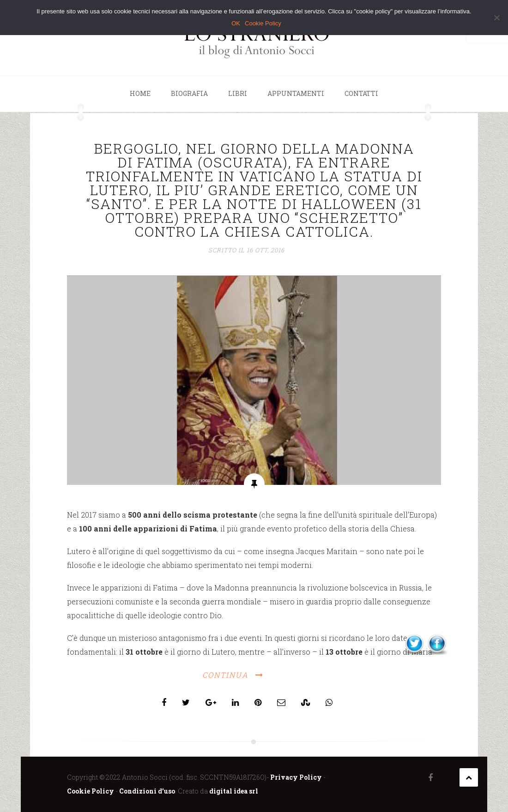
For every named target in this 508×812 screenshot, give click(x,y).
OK (236, 23)
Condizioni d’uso (147, 791)
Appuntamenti (296, 93)
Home (140, 93)
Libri (238, 93)
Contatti (361, 93)
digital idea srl (234, 791)
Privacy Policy (296, 777)
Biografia (189, 93)
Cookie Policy (91, 791)
